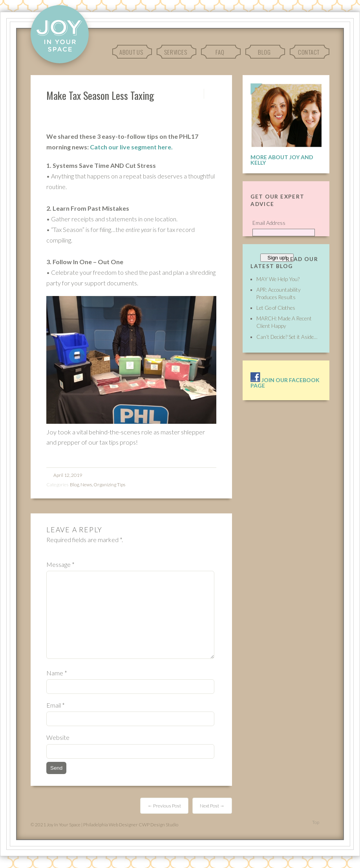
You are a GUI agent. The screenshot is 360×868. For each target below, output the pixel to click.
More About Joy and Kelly (282, 160)
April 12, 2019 (68, 475)
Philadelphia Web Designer (111, 825)
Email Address (269, 223)
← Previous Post (164, 806)
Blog (264, 52)
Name (57, 673)
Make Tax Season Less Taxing (100, 95)
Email (56, 705)
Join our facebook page (285, 383)
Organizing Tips (109, 485)
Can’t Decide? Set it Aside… (287, 337)
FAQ (220, 52)
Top (316, 822)
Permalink (197, 94)
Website (58, 737)
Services (175, 52)
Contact (309, 52)
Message (60, 564)
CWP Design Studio (158, 825)
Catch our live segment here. (131, 147)
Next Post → (212, 806)
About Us (131, 52)
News (86, 485)
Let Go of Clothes (276, 308)
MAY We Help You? (278, 279)
